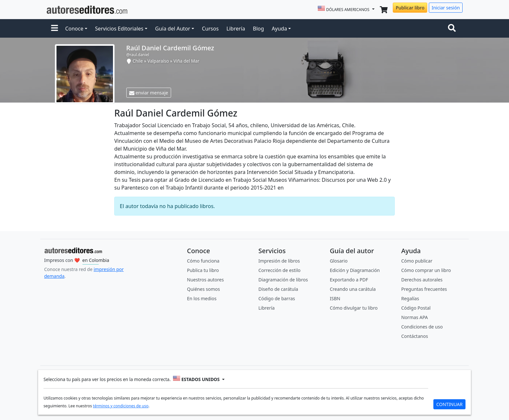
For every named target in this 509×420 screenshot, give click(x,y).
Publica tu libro (203, 270)
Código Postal (416, 308)
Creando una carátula (353, 289)
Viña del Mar (186, 61)
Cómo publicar (417, 261)
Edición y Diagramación (355, 270)
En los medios (202, 298)
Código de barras (277, 298)
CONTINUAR (449, 404)
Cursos (210, 29)
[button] (55, 29)
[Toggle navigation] (453, 29)
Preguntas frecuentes (424, 289)
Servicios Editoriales (119, 29)
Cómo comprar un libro (426, 270)
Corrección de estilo (279, 270)
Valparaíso (158, 61)
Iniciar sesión (446, 8)
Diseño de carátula (278, 289)
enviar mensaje (149, 93)
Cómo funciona (203, 261)
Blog (258, 29)
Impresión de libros (279, 261)
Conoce (74, 29)
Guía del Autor (173, 29)
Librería (236, 29)
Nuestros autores (205, 280)
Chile (138, 61)
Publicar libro (410, 8)
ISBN (335, 298)
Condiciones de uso (422, 327)
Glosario (339, 261)
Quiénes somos (203, 289)
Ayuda (279, 29)
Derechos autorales (422, 280)
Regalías (410, 298)
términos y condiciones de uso (121, 406)
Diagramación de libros (283, 280)
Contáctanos (415, 336)
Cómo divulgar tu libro (354, 308)
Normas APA (415, 317)
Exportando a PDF (349, 280)
